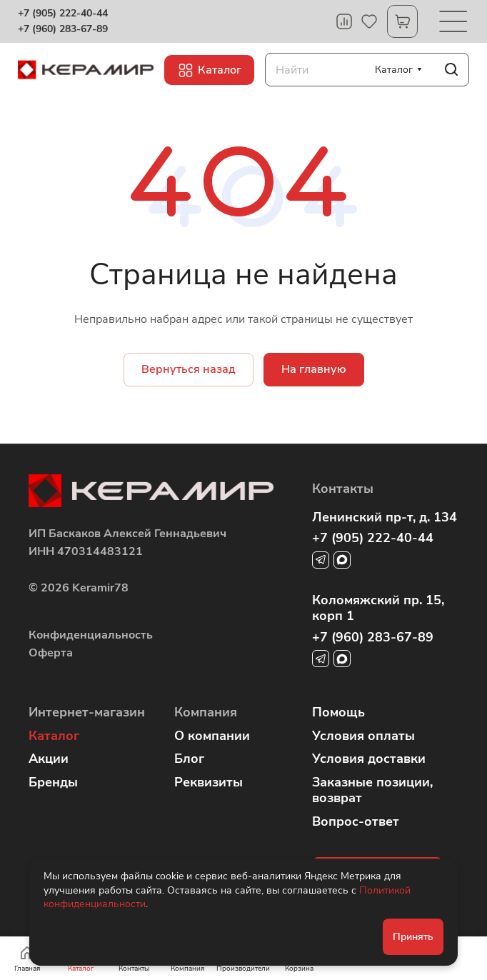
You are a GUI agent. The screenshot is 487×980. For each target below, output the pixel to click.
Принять (413, 937)
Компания (206, 712)
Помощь (338, 712)
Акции (49, 759)
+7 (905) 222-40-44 (63, 14)
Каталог (54, 736)
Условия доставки (369, 759)
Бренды (53, 782)
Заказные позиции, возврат (372, 790)
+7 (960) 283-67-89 (63, 29)
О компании (212, 736)
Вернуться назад (189, 369)
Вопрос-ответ (356, 821)
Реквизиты (209, 782)
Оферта (51, 653)
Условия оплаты (363, 736)
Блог (189, 759)
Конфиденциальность (91, 635)
